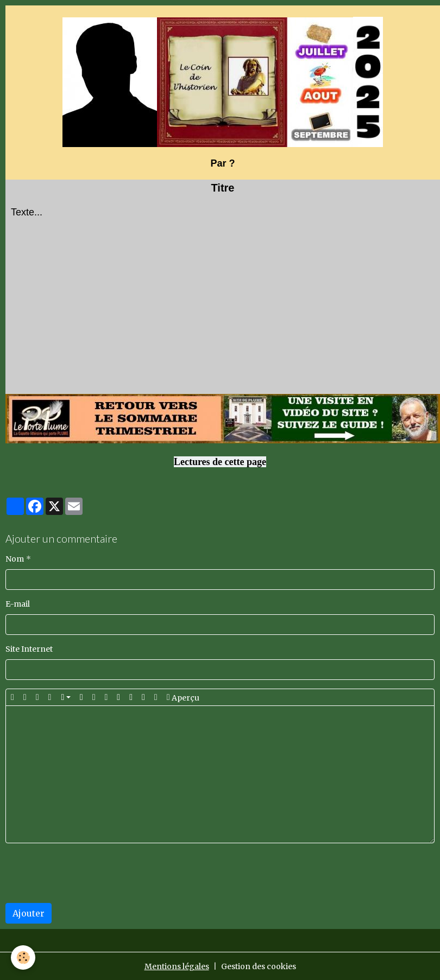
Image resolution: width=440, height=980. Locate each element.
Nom (15, 559)
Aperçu (183, 697)
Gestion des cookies (259, 966)
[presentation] (88, 873)
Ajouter (29, 913)
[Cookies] (23, 957)
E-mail (18, 604)
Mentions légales (177, 966)
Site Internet (29, 649)
